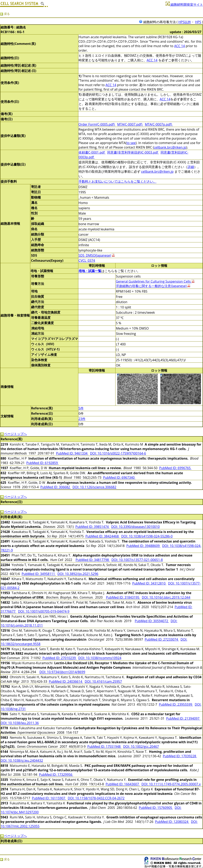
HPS (198, 22)
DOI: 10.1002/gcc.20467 (141, 746)
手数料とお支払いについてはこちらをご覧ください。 (118, 181)
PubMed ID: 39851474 (92, 527)
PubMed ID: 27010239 (59, 658)
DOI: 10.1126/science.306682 (94, 487)
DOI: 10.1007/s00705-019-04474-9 (44, 611)
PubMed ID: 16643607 (123, 784)
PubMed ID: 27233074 (162, 639)
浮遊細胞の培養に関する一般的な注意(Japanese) (153, 286)
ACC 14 (180, 46)
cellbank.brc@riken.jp (170, 147)
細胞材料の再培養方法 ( (159, 22)
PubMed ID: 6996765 (175, 468)
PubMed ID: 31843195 (123, 597)
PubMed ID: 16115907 (49, 798)
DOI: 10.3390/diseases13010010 (136, 527)
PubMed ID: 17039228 (180, 756)
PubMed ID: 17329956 (56, 775)
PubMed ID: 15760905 (156, 808)
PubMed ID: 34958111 (39, 574)
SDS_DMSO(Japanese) (95, 255)
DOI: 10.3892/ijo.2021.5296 (78, 574)
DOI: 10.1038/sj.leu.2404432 (22, 761)
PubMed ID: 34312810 (149, 583)
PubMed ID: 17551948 (104, 746)
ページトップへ (13, 434)
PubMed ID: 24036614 (66, 681)
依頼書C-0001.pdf (92, 152)
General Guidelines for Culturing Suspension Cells (155, 281)
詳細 (191, 167)
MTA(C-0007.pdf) (130, 124)
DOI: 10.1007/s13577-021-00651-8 (137, 560)
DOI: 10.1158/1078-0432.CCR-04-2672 (96, 798)
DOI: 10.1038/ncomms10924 (100, 658)
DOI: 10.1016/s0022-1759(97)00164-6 (118, 453)
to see (131, 143)
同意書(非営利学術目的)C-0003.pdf (133, 152)
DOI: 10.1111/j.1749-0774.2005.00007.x (171, 784)
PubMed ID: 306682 (56, 487)
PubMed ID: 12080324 (172, 822)
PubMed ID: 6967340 (119, 477)
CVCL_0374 (87, 260)
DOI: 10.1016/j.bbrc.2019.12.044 (166, 597)
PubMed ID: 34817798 (93, 560)
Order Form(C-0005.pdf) (97, 124)
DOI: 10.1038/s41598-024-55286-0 (147, 536)
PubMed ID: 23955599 (176, 704)
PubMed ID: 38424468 (103, 536)
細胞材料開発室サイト (184, 4)
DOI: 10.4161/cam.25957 (103, 681)
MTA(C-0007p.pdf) (159, 124)
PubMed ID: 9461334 (72, 453)
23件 (82, 419)
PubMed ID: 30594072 (152, 621)
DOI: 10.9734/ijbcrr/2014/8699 (62, 672)
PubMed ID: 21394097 (183, 718)
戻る (5, 14)
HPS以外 (185, 22)
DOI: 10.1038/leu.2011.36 (20, 723)
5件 (81, 408)
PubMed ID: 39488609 (143, 546)
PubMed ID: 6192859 (43, 463)
